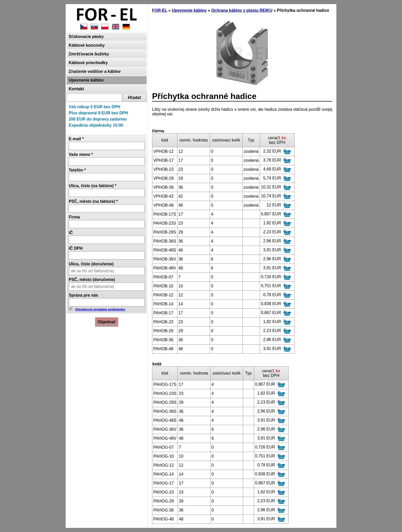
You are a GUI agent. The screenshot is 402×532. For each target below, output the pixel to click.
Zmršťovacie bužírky (89, 54)
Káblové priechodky (88, 63)
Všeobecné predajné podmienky (100, 309)
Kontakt (76, 89)
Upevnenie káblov (86, 80)
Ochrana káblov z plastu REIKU (242, 10)
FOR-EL (160, 10)
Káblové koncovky (87, 45)
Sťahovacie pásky (86, 37)
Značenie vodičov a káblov (95, 71)
